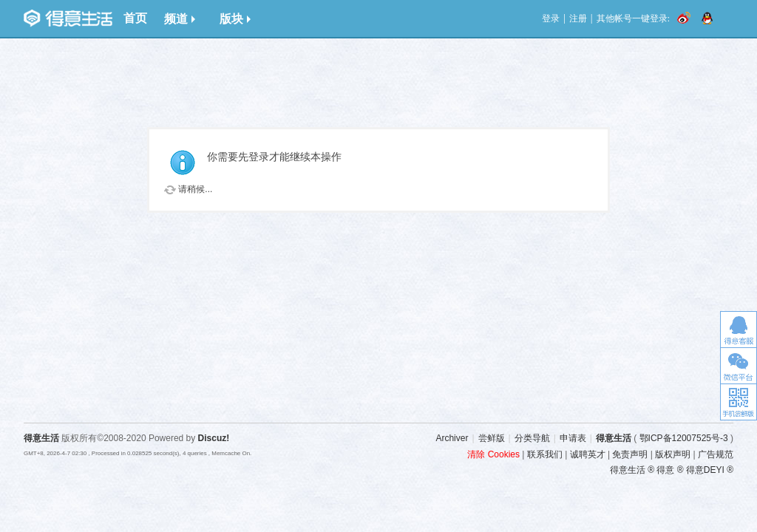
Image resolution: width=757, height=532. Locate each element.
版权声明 (673, 454)
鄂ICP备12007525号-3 (684, 438)
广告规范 (716, 454)
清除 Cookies (493, 454)
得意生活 (614, 438)
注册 (578, 18)
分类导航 (532, 438)
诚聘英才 (588, 454)
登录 (551, 18)
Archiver (452, 438)
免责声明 (630, 454)
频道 (180, 19)
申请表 (573, 438)
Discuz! (214, 438)
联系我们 (545, 454)
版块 (235, 19)
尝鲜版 (492, 438)
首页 (135, 18)
